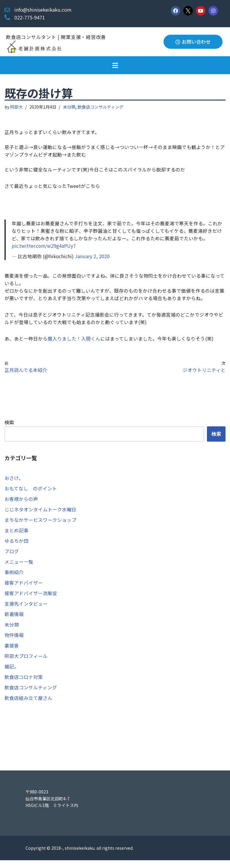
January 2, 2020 (93, 258)
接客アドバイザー (24, 588)
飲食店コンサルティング (101, 107)
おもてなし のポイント (31, 492)
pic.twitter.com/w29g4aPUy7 (44, 248)
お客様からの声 (21, 503)
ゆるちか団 (16, 546)
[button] (115, 65)
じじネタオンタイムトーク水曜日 (40, 514)
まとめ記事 (16, 535)
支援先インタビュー (26, 609)
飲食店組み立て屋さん (28, 706)
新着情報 (14, 620)
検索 (9, 426)
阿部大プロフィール (26, 663)
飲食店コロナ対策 (24, 684)
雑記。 (12, 674)
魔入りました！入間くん (74, 342)
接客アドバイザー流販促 (31, 599)
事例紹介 (14, 577)
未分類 (69, 107)
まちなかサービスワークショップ (40, 524)
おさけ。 (14, 482)
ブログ (12, 556)
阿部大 (17, 107)
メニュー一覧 (19, 567)
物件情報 (14, 642)
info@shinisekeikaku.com (43, 10)
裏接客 (12, 652)
